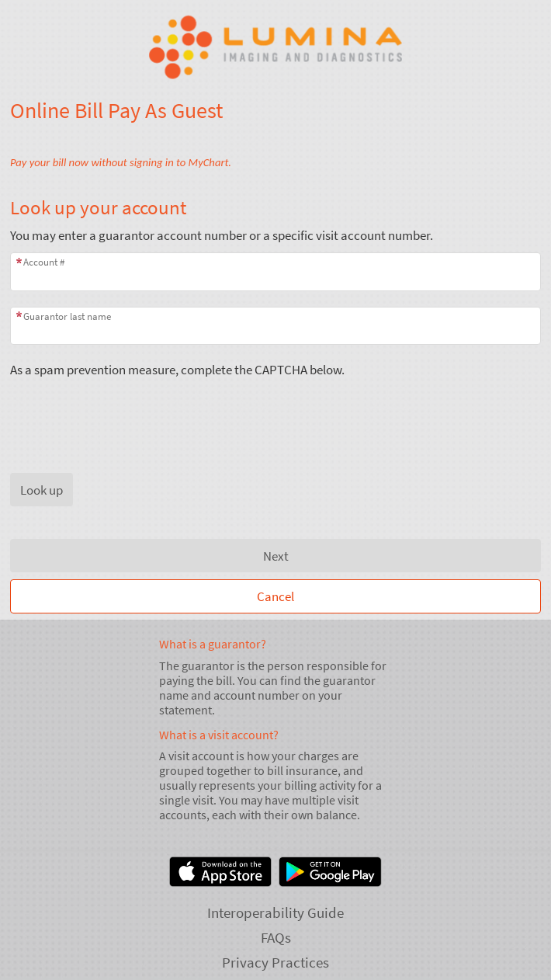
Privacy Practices (275, 962)
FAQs (276, 937)
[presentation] (128, 408)
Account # (44, 262)
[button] (42, 490)
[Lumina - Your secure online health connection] (275, 47)
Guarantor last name (67, 316)
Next (276, 556)
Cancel (275, 596)
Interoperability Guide (275, 912)
